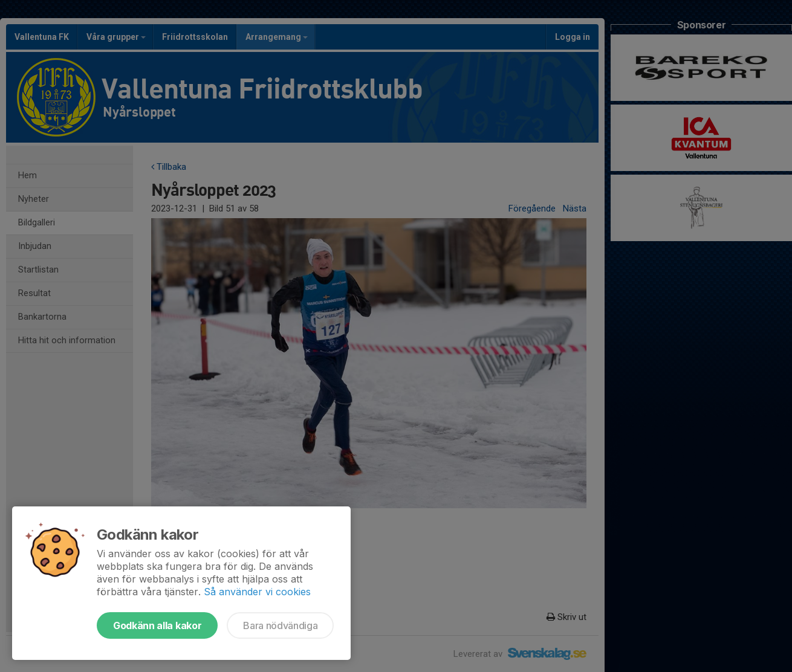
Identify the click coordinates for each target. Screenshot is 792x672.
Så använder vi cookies (257, 592)
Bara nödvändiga (280, 625)
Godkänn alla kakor (157, 625)
